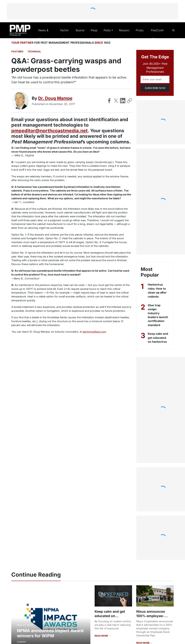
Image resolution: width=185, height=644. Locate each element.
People (94, 35)
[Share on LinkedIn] (123, 101)
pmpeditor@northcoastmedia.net (49, 131)
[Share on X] (116, 101)
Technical (64, 35)
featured (17, 52)
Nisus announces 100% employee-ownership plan (150, 616)
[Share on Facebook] (109, 101)
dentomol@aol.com (88, 332)
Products (140, 35)
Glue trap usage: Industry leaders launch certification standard (158, 315)
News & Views (44, 35)
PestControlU (157, 35)
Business (80, 35)
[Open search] (173, 30)
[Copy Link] (129, 101)
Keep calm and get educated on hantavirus (158, 338)
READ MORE (101, 636)
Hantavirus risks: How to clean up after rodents (158, 291)
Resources (124, 35)
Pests (107, 30)
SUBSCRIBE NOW (155, 88)
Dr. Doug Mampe (56, 99)
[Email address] (155, 80)
